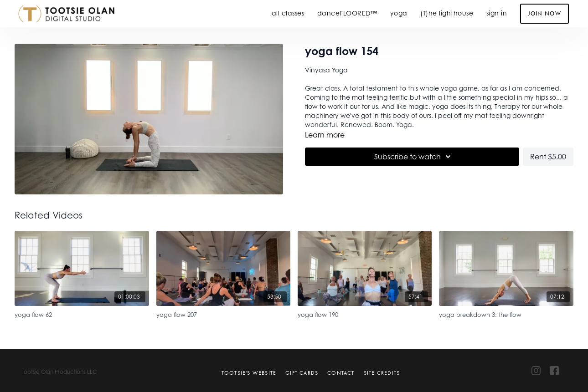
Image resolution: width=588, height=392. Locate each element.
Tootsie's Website (249, 373)
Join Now (544, 13)
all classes (288, 13)
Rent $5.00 (548, 157)
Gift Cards (302, 373)
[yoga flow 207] (223, 313)
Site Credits (382, 373)
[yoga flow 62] (82, 313)
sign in (497, 13)
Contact (341, 373)
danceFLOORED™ (347, 13)
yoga (399, 13)
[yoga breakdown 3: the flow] (506, 313)
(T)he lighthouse (447, 13)
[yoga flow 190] (365, 313)
